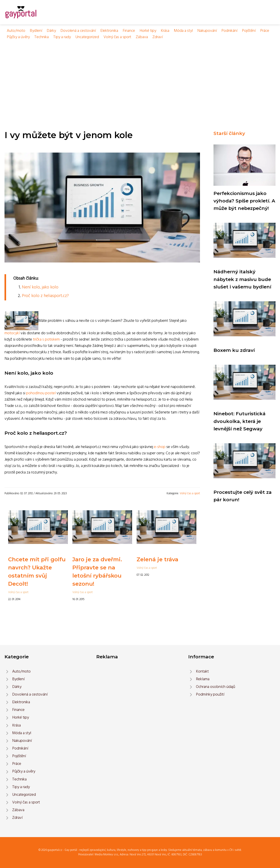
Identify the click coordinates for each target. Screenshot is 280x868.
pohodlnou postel (41, 393)
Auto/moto (16, 31)
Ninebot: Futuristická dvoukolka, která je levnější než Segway (240, 421)
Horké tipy (148, 31)
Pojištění (249, 31)
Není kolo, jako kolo (40, 287)
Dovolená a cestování (78, 31)
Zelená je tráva (157, 559)
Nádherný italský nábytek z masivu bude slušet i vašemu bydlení (242, 279)
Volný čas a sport (117, 37)
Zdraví (158, 37)
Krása (165, 31)
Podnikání (229, 31)
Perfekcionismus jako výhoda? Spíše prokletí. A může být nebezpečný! (244, 201)
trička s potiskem (46, 340)
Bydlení (36, 31)
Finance (129, 31)
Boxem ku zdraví (234, 350)
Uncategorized (87, 37)
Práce (265, 31)
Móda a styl (183, 31)
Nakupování (207, 31)
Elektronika (109, 31)
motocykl (12, 333)
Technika (41, 37)
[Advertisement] (140, 74)
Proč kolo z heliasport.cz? (45, 296)
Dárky (51, 31)
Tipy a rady (62, 37)
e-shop (160, 447)
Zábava (142, 37)
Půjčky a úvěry (18, 37)
